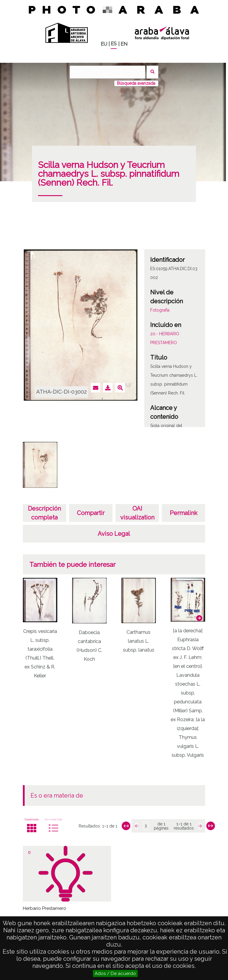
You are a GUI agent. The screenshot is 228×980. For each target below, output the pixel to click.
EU (104, 44)
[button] (199, 618)
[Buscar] (107, 72)
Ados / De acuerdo (115, 973)
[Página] (146, 826)
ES (114, 44)
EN (124, 44)
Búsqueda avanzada (136, 83)
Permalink (184, 513)
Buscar (152, 72)
